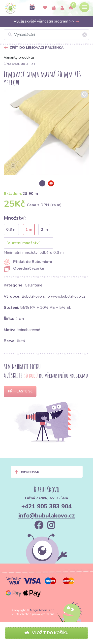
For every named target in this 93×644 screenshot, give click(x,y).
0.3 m (11, 230)
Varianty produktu (19, 57)
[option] (46, 132)
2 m (44, 230)
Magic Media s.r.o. (43, 610)
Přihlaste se (20, 391)
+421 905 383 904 (46, 506)
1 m (29, 230)
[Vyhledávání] (46, 35)
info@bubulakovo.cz (47, 515)
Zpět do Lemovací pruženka (37, 48)
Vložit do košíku (46, 633)
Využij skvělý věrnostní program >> (47, 21)
